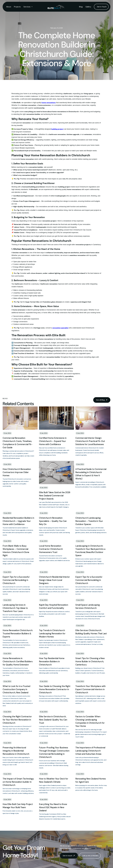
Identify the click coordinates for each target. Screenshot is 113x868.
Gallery (88, 7)
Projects (17, 7)
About (9, 7)
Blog (81, 7)
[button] (28, 7)
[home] (56, 7)
